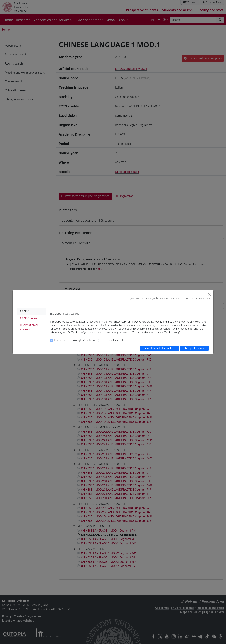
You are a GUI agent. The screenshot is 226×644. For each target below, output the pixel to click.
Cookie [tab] (25, 311)
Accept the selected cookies (159, 348)
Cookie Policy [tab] (29, 318)
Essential (60, 340)
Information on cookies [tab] (29, 327)
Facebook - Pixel (113, 340)
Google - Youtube (84, 340)
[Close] (209, 294)
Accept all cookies (194, 348)
